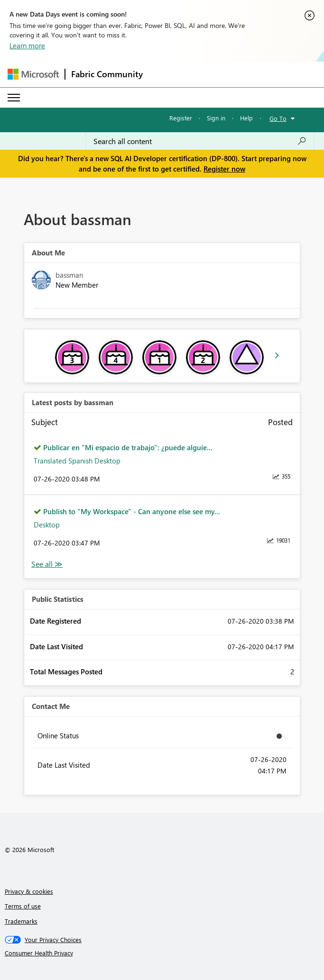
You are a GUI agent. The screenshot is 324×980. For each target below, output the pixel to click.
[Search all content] (200, 141)
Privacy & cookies (29, 891)
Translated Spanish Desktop (77, 461)
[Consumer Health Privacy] (162, 953)
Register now (224, 169)
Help (246, 118)
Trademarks (21, 921)
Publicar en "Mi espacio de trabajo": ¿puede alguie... (128, 447)
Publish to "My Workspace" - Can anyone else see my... (132, 511)
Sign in (216, 118)
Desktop (47, 525)
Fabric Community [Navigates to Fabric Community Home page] (107, 74)
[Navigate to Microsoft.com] (33, 74)
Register (181, 118)
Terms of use (23, 906)
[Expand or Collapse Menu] (14, 98)
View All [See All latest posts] (47, 564)
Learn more (27, 45)
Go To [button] (278, 118)
